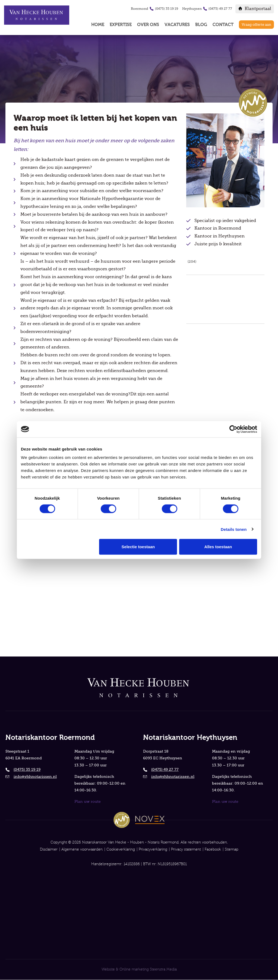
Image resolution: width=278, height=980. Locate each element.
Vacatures (177, 25)
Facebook (213, 849)
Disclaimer (49, 849)
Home (98, 25)
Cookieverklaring (121, 849)
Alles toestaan (218, 547)
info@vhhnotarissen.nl (35, 776)
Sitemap (232, 849)
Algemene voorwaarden (82, 849)
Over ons (148, 25)
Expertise (121, 25)
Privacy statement (186, 849)
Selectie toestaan (138, 547)
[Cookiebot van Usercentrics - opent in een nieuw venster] (233, 429)
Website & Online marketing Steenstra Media (139, 970)
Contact (223, 25)
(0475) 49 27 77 (220, 9)
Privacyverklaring (153, 849)
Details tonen (234, 529)
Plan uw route (88, 801)
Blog (201, 25)
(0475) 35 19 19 (167, 9)
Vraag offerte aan (256, 25)
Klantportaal (258, 9)
